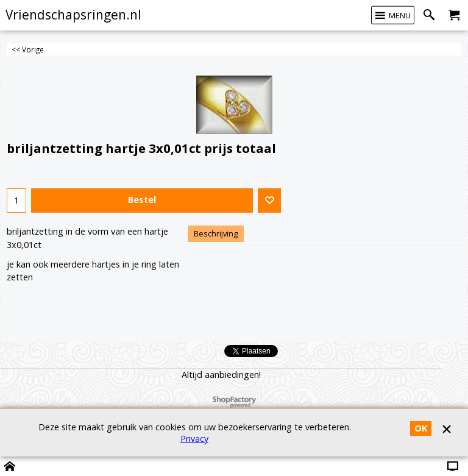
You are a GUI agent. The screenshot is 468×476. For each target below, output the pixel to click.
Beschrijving (216, 234)
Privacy (194, 439)
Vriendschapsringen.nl (73, 15)
